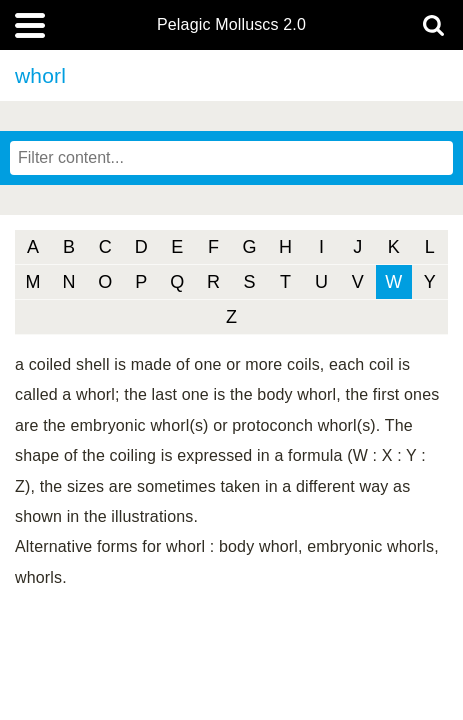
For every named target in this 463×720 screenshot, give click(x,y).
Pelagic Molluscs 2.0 (231, 25)
